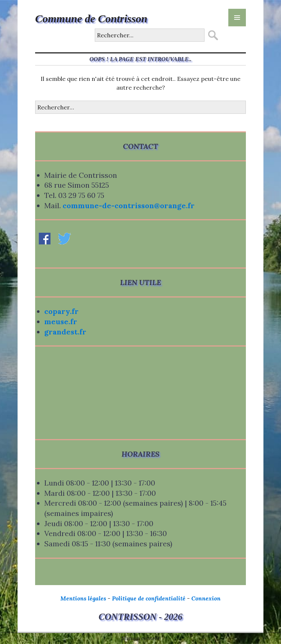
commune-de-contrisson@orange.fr (129, 205)
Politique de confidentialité (149, 598)
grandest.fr (65, 332)
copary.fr (61, 311)
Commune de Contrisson (91, 18)
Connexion (206, 598)
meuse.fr (61, 321)
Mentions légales (83, 598)
